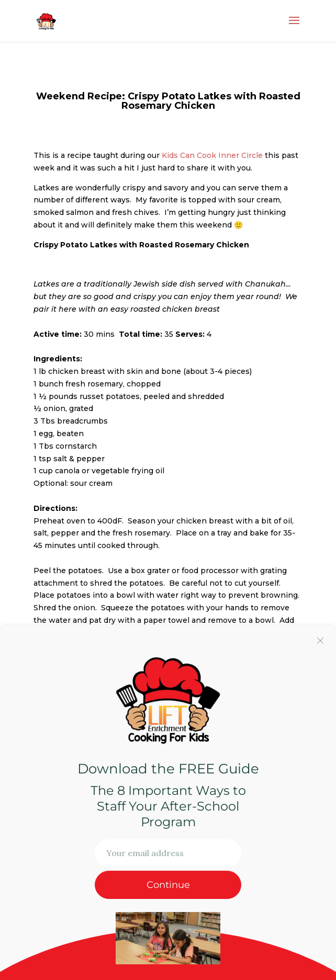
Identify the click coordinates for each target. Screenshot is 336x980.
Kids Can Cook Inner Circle (212, 155)
